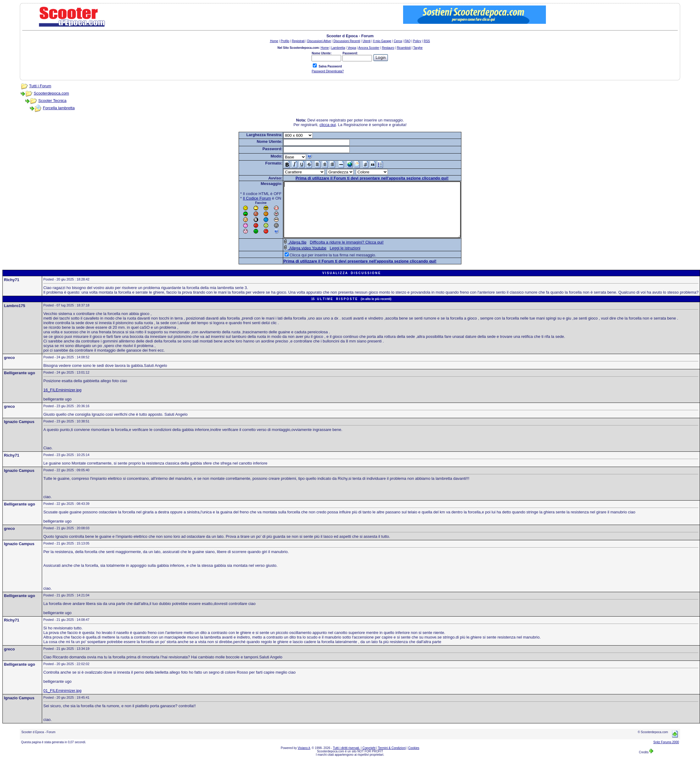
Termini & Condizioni (392, 759)
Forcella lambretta (59, 108)
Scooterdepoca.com (52, 93)
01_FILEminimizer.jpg (62, 702)
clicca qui (328, 125)
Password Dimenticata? (328, 71)
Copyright (369, 759)
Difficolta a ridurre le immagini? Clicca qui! (336, 253)
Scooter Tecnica (52, 101)
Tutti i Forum (40, 86)
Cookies (414, 759)
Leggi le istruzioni (334, 259)
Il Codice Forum (246, 198)
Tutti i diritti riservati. (346, 759)
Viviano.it (304, 759)
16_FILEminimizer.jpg (62, 401)
